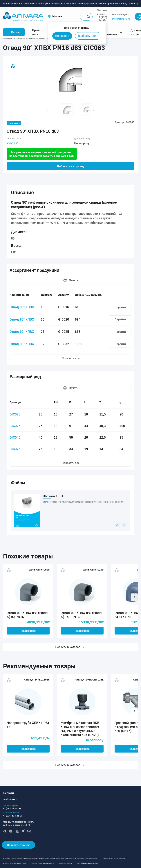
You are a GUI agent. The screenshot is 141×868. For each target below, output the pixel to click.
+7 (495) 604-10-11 (13, 808)
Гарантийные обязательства (87, 863)
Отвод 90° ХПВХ (22, 307)
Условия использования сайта (15, 863)
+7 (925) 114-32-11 (102, 20)
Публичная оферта (65, 863)
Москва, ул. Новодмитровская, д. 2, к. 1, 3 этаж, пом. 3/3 (18, 823)
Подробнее (28, 631)
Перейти (120, 307)
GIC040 (15, 437)
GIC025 (15, 449)
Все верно (62, 36)
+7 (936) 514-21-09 (13, 816)
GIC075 (15, 426)
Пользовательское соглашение (113, 858)
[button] (55, 16)
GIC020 (15, 414)
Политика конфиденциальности (42, 863)
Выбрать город (88, 36)
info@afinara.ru (121, 19)
